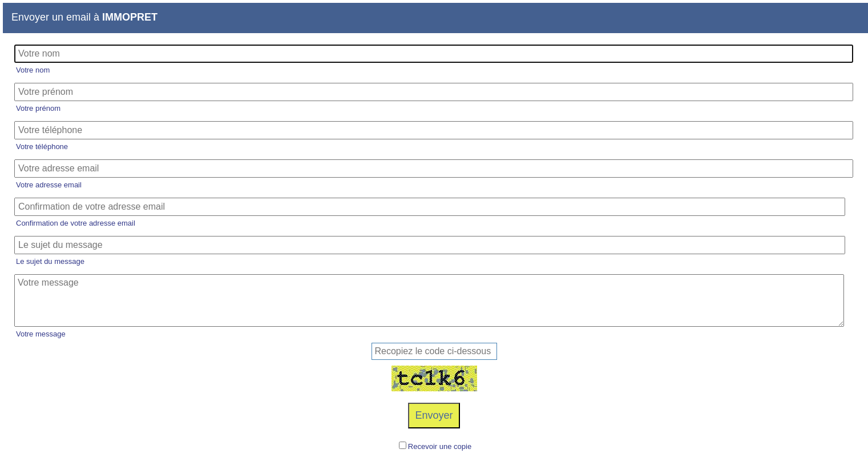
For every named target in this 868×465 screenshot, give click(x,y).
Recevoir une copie (440, 446)
